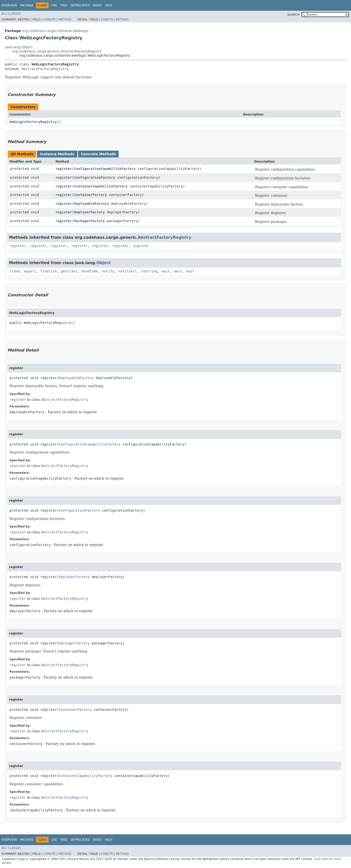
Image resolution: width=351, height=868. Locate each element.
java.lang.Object (19, 47)
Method (65, 20)
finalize (48, 271)
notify (108, 271)
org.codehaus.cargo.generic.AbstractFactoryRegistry (57, 51)
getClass (69, 271)
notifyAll (128, 271)
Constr (49, 20)
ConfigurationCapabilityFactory (105, 169)
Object (104, 263)
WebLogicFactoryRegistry (33, 122)
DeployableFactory (92, 204)
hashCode (90, 271)
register (64, 169)
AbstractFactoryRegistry (45, 69)
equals (30, 271)
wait (166, 271)
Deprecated (80, 5)
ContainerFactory (91, 195)
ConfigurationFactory (95, 177)
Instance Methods (57, 154)
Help (109, 5)
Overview (9, 5)
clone (15, 271)
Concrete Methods (98, 154)
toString (149, 271)
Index (97, 5)
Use (54, 5)
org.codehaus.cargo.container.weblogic (55, 31)
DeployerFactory (89, 212)
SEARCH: (294, 15)
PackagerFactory (89, 221)
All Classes (11, 14)
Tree (64, 5)
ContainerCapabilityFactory (101, 186)
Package (27, 5)
